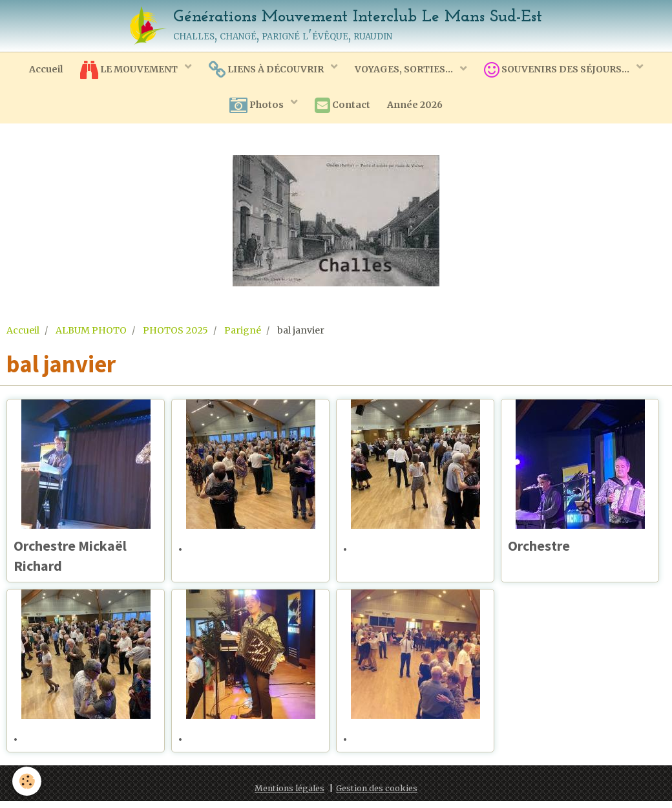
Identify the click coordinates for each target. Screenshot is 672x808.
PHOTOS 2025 (175, 334)
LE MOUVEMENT (128, 71)
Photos (255, 109)
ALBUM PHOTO (91, 334)
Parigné (243, 334)
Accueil (42, 70)
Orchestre (543, 550)
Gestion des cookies (377, 795)
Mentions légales (289, 795)
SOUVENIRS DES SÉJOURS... (562, 71)
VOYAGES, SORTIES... (407, 70)
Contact (342, 109)
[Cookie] (27, 781)
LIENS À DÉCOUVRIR (267, 71)
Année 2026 (417, 108)
